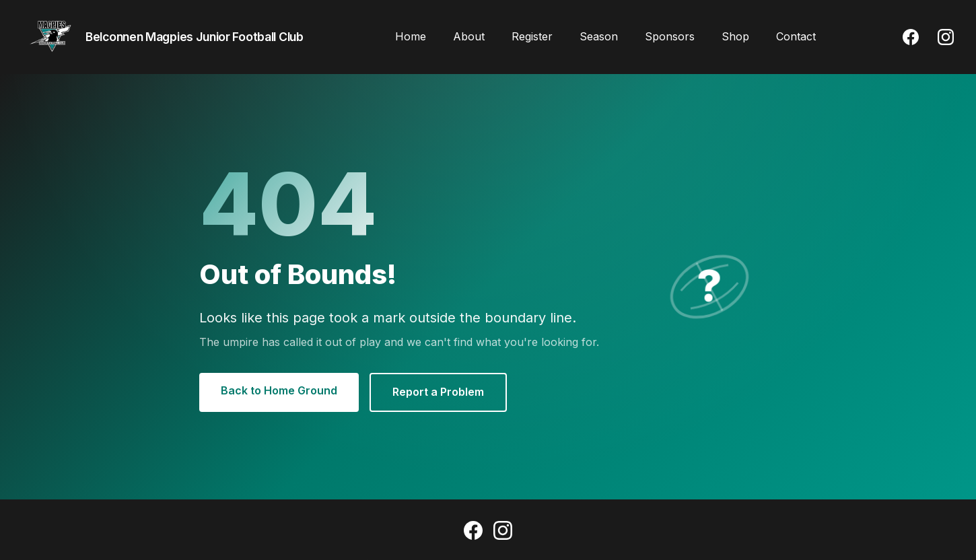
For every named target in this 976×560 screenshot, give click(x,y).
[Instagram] (946, 37)
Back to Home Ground (279, 390)
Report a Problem (438, 392)
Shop (735, 36)
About (469, 36)
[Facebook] (911, 37)
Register (532, 36)
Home (411, 36)
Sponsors (670, 36)
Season (599, 36)
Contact (796, 36)
